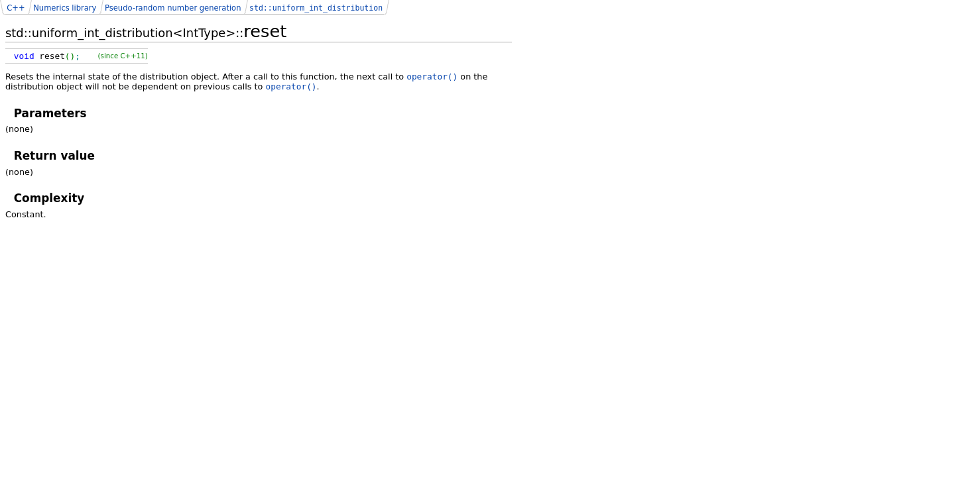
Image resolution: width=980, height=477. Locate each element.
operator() (432, 77)
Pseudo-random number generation (173, 8)
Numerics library (65, 8)
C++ (16, 8)
